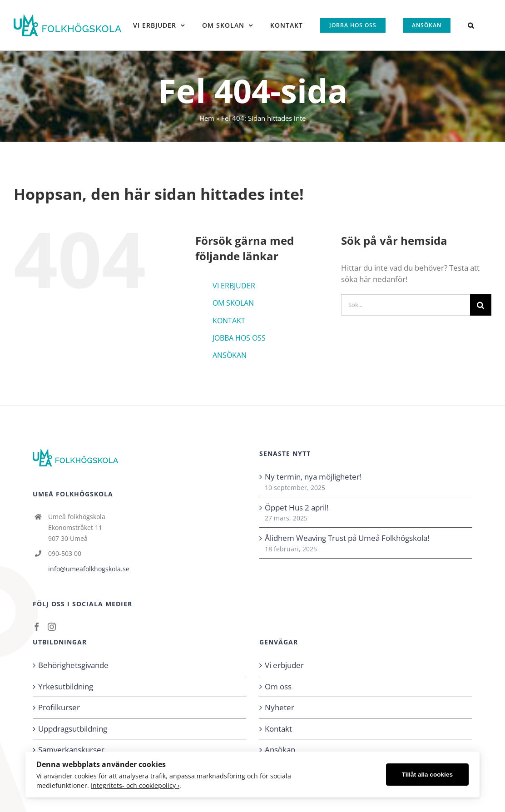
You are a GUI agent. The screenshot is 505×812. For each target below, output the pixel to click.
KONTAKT (229, 321)
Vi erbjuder (284, 665)
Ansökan (280, 750)
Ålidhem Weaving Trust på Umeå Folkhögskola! (347, 538)
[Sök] (481, 305)
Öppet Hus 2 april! (297, 507)
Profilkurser (59, 707)
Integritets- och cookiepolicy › (135, 785)
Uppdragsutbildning (73, 729)
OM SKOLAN (233, 303)
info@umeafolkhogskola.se (89, 569)
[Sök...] (406, 305)
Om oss (278, 686)
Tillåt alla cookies (427, 775)
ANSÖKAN (230, 355)
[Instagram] (52, 627)
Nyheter (280, 707)
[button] (471, 25)
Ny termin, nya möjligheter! (313, 477)
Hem (207, 118)
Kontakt (278, 729)
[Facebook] (37, 627)
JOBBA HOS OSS (239, 338)
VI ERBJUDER (234, 286)
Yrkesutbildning (66, 686)
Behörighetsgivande (73, 665)
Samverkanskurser (71, 750)
